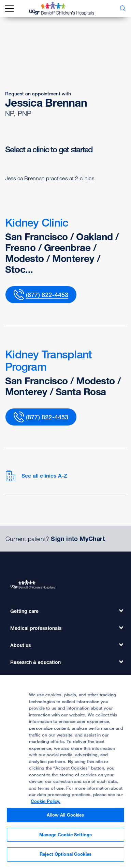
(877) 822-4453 (47, 295)
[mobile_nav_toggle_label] (9, 9)
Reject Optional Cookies (65, 854)
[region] (65, 772)
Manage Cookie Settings (65, 835)
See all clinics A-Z (36, 476)
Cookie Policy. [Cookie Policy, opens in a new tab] (46, 801)
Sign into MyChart (78, 539)
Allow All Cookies (65, 815)
